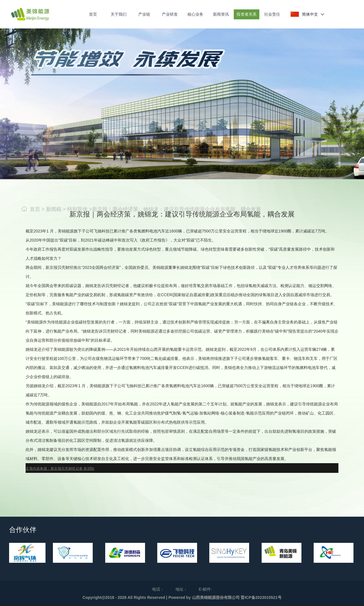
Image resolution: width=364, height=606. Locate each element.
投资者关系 (247, 14)
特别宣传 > (80, 218)
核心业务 (195, 14)
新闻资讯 (221, 14)
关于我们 (119, 14)
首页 (93, 14)
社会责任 (272, 14)
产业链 (144, 14)
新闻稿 (54, 218)
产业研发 (170, 14)
